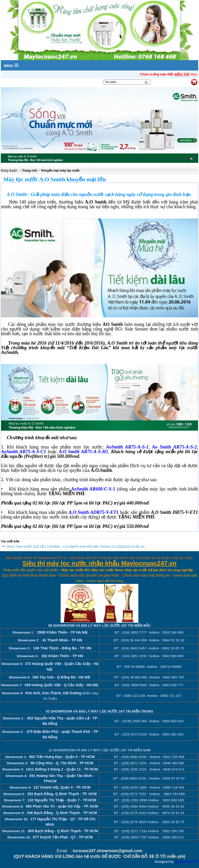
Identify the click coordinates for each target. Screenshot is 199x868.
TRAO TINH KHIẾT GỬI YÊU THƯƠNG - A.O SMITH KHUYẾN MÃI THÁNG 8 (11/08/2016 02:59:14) (75, 547)
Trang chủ (29, 171)
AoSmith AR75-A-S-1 (127, 447)
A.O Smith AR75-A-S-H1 (84, 452)
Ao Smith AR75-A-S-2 (175, 447)
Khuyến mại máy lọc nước (61, 171)
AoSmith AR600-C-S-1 (93, 489)
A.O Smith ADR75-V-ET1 (94, 512)
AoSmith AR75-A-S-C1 (24, 452)
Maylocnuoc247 (187, 862)
